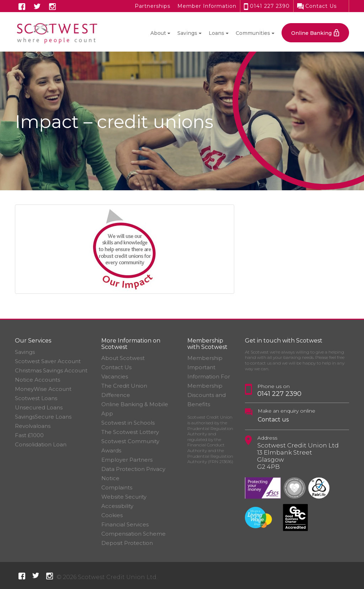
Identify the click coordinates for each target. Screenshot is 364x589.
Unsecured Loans (39, 407)
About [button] (158, 33)
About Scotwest (123, 358)
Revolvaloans (33, 426)
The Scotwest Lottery (130, 432)
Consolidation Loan (41, 444)
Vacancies (115, 376)
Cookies (112, 515)
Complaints (117, 487)
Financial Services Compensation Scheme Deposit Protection (133, 534)
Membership (205, 358)
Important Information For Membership (209, 376)
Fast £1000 (29, 435)
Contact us (273, 420)
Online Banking (311, 33)
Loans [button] (216, 33)
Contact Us (317, 6)
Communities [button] (253, 33)
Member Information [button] (207, 6)
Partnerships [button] (152, 6)
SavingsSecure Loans (43, 417)
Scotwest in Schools (128, 423)
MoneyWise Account (43, 389)
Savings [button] (187, 33)
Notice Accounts (38, 380)
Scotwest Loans (36, 398)
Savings (25, 352)
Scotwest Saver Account (48, 361)
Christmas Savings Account (51, 370)
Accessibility (117, 506)
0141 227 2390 (267, 6)
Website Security (124, 497)
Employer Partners (127, 460)
